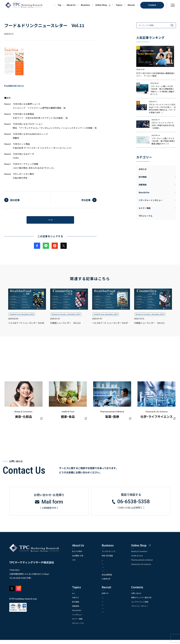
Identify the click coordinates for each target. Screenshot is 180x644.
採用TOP (109, 597)
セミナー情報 (78, 623)
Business (85, 5)
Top (59, 5)
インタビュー (78, 619)
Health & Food (15, 316)
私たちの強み (78, 555)
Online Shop (104, 5)
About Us (71, 5)
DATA (32, 316)
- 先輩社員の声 (111, 609)
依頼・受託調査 (112, 559)
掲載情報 (76, 610)
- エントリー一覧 (112, 612)
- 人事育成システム (113, 605)
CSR (74, 564)
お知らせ (143, 169)
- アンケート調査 (112, 571)
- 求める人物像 (111, 602)
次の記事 (86, 200)
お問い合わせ (144, 597)
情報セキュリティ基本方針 (150, 601)
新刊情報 (76, 606)
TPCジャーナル (146, 216)
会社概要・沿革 (78, 559)
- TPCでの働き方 (112, 616)
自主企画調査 (111, 579)
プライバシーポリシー (148, 610)
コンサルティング (113, 555)
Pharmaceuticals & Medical (151, 564)
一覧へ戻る (50, 221)
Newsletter (25, 316)
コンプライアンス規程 (148, 606)
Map (46, 578)
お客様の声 (110, 583)
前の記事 (15, 200)
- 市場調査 (109, 564)
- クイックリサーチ (113, 574)
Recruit (131, 5)
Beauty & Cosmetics (59, 316)
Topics (119, 5)
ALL (74, 597)
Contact (152, 5)
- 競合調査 (109, 567)
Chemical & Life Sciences (150, 568)
